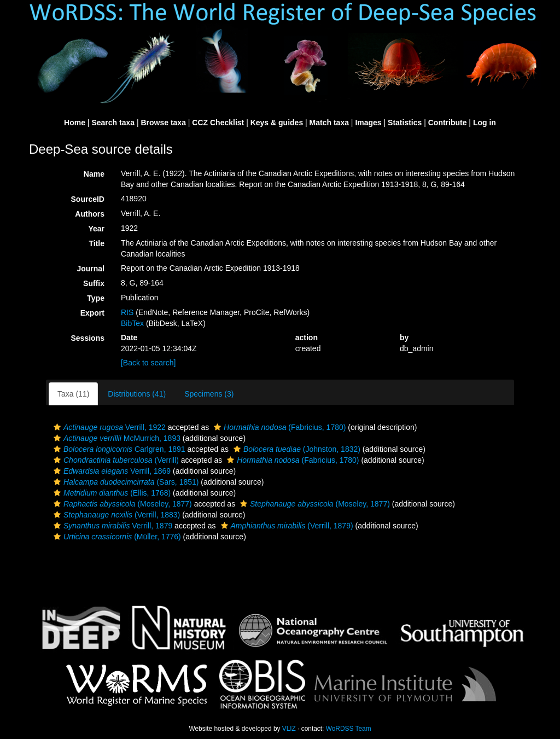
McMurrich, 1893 (116, 438)
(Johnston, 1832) (296, 449)
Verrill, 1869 (111, 471)
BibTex (132, 323)
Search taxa (113, 123)
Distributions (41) (137, 394)
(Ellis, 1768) (111, 493)
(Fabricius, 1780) (278, 427)
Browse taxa (163, 123)
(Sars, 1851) (125, 482)
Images (368, 123)
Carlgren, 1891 (118, 449)
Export (92, 313)
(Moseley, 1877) (121, 504)
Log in (485, 123)
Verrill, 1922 (108, 427)
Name (94, 174)
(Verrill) (115, 460)
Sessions (88, 338)
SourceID (88, 199)
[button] (57, 427)
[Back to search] (148, 363)
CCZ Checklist (218, 123)
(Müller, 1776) (116, 537)
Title (97, 243)
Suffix (94, 283)
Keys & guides (277, 123)
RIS (127, 312)
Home (75, 123)
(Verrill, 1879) (286, 526)
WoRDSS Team (349, 729)
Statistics (405, 123)
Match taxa (329, 123)
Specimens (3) (209, 394)
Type (96, 298)
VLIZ (289, 729)
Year (96, 229)
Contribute (448, 123)
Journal (91, 269)
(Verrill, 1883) (115, 515)
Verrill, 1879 (112, 526)
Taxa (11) (73, 394)
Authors (90, 214)
